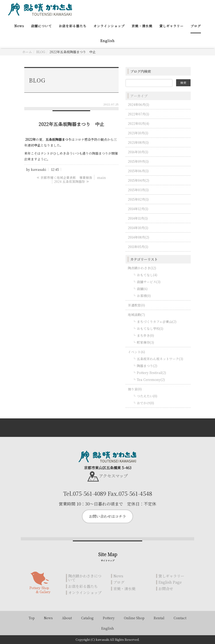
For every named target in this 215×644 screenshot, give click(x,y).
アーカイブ (139, 96)
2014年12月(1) (138, 209)
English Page (170, 582)
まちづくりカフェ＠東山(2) (157, 322)
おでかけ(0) (145, 403)
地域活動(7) (136, 315)
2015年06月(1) (138, 171)
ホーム (27, 52)
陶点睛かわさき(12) (142, 268)
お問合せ (166, 589)
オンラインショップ (109, 26)
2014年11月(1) (138, 218)
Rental (159, 618)
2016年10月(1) (138, 152)
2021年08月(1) (138, 142)
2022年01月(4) (138, 123)
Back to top (107, 428)
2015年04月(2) (138, 180)
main (101, 178)
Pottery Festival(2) (151, 373)
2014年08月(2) (138, 237)
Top (32, 618)
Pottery (109, 618)
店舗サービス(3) (149, 282)
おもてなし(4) (147, 275)
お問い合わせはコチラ (107, 516)
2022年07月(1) (138, 114)
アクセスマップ (113, 476)
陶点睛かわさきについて (85, 578)
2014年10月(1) (138, 228)
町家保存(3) (145, 342)
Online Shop (134, 618)
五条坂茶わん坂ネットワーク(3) (160, 359)
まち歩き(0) (145, 335)
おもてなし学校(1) (150, 328)
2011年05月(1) (138, 247)
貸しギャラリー (171, 26)
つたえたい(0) (147, 396)
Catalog (87, 618)
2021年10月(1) (138, 133)
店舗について (41, 26)
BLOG (41, 52)
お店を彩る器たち (73, 26)
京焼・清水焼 (142, 26)
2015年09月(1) (138, 161)
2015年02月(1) (138, 199)
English (107, 41)
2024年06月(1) (138, 104)
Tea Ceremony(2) (151, 380)
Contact (180, 618)
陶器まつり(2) (147, 366)
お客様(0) (144, 296)
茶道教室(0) (136, 305)
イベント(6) (136, 352)
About (67, 618)
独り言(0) (135, 389)
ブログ (196, 26)
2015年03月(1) (138, 190)
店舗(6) (142, 289)
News (19, 26)
